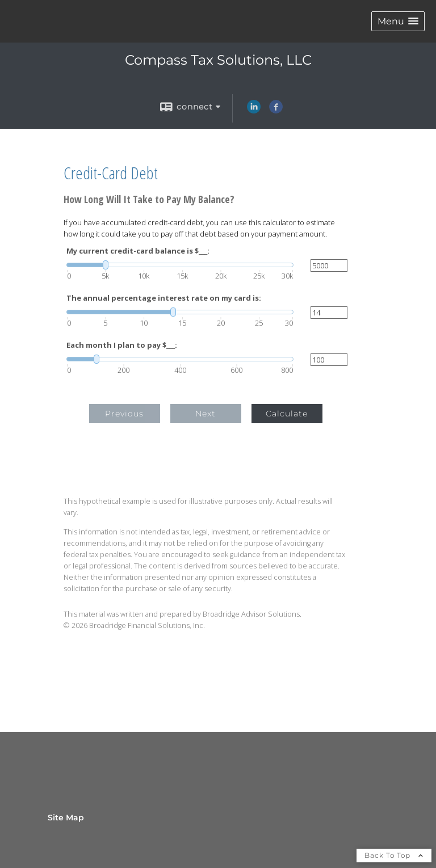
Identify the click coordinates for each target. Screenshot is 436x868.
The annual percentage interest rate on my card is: (164, 298)
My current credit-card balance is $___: (138, 251)
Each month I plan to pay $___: (122, 345)
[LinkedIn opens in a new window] (254, 111)
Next (206, 414)
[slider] (180, 265)
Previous (124, 414)
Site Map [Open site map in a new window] (66, 818)
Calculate (287, 414)
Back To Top (394, 855)
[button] (398, 21)
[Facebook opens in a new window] (276, 111)
